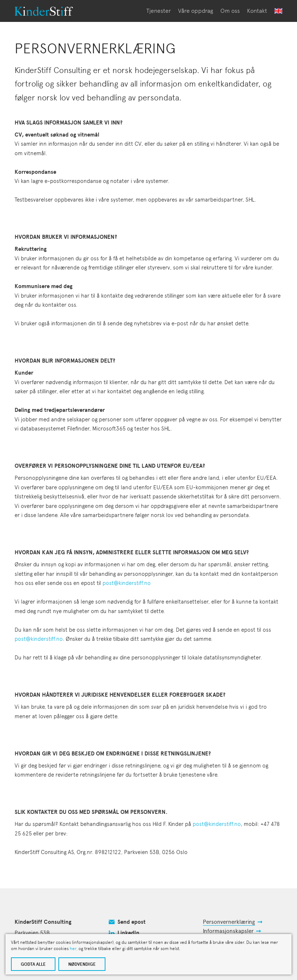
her (73, 949)
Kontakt (257, 11)
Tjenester (159, 11)
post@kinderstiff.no (127, 583)
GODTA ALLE (33, 964)
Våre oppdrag (196, 11)
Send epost (132, 922)
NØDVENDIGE (82, 964)
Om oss (230, 11)
